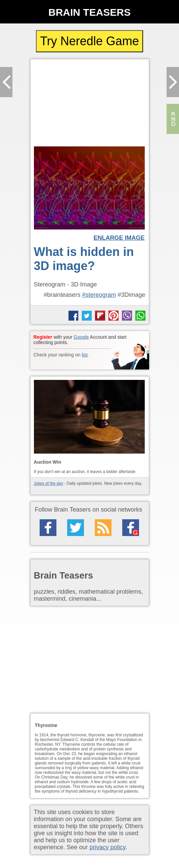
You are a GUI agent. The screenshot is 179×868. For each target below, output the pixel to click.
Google (81, 337)
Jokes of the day (49, 483)
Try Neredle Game (89, 41)
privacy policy (108, 847)
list (84, 355)
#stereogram (99, 295)
